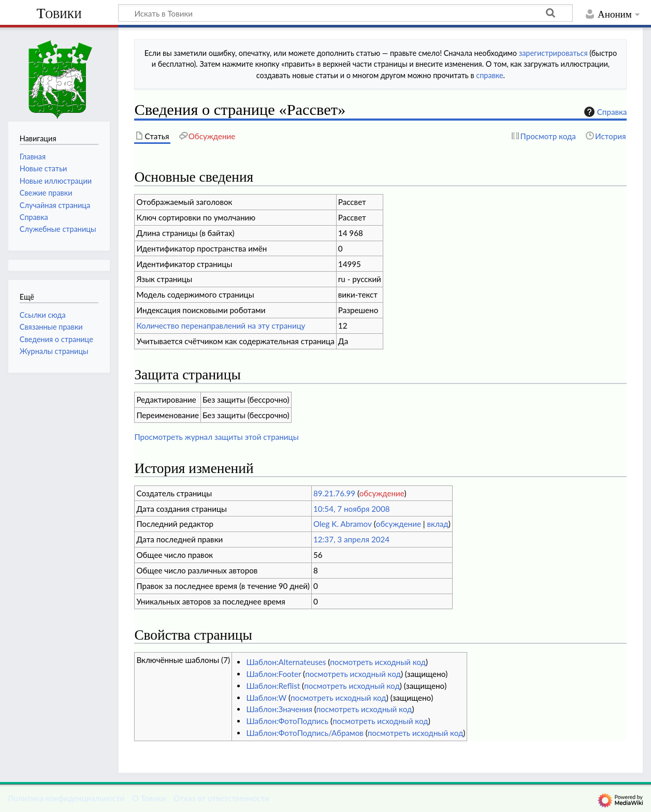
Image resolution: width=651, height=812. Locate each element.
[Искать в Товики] (345, 13)
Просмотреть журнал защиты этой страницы (216, 437)
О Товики (149, 798)
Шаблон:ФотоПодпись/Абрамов (305, 733)
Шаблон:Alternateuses (286, 662)
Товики (59, 13)
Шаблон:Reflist (273, 686)
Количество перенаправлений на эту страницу (221, 326)
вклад (438, 524)
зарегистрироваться (553, 53)
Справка (604, 112)
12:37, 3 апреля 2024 (351, 539)
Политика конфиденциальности (66, 798)
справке (489, 75)
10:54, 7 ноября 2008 (352, 509)
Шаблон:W (266, 698)
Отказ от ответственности (221, 798)
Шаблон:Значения (279, 709)
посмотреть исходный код (378, 662)
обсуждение (382, 493)
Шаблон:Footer (273, 674)
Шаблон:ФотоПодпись (287, 721)
